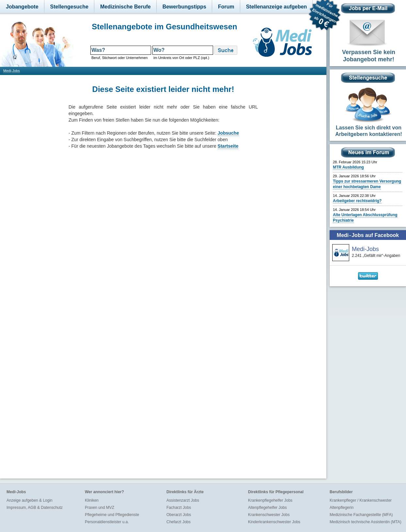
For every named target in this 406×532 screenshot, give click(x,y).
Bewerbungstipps (184, 7)
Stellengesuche (69, 7)
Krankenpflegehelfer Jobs (270, 500)
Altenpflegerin (342, 508)
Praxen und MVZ (100, 508)
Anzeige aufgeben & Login (30, 500)
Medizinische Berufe (125, 7)
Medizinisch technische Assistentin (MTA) (366, 522)
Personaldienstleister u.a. (107, 522)
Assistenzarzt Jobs (183, 500)
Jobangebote (22, 7)
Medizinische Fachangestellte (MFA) (361, 515)
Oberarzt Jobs (179, 515)
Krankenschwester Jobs (269, 515)
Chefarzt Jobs (179, 522)
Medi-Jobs (12, 71)
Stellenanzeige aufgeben (277, 7)
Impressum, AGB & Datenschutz (35, 508)
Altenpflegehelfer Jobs (267, 508)
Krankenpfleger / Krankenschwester (361, 500)
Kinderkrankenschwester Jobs (274, 522)
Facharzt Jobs (179, 508)
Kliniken (92, 500)
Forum (226, 7)
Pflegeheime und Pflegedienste (112, 515)
